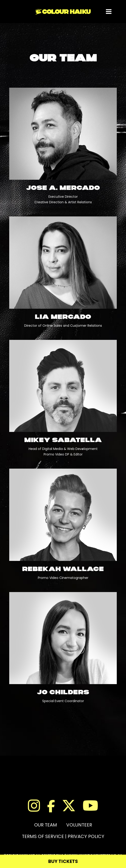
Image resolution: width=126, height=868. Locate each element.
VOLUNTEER (79, 825)
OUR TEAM (46, 825)
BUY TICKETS (63, 861)
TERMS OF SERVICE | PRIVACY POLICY (63, 836)
